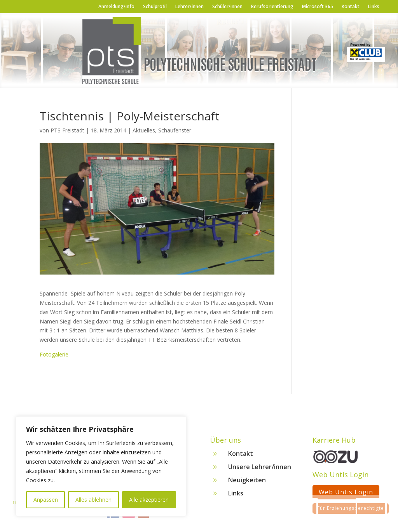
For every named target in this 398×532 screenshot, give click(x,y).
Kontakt (351, 7)
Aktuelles (144, 130)
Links (374, 7)
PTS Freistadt (67, 130)
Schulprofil (155, 7)
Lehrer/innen (189, 7)
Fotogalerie (54, 354)
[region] (101, 466)
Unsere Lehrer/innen (260, 469)
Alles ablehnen (93, 500)
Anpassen (46, 500)
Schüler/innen (227, 7)
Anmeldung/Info (116, 7)
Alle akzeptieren (149, 500)
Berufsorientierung (272, 7)
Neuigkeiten (247, 483)
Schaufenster (175, 130)
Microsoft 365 (318, 7)
